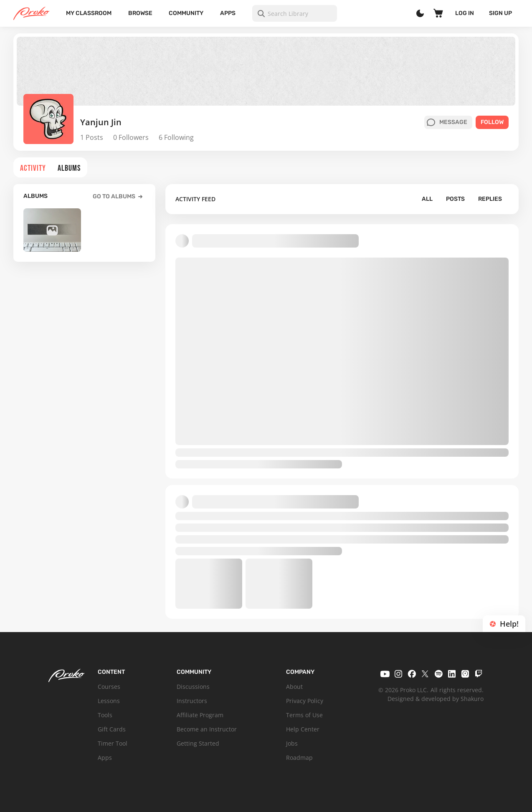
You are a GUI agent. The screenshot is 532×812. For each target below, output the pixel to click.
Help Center (303, 729)
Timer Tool (113, 743)
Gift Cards (112, 729)
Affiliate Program (200, 715)
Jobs (292, 743)
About (294, 687)
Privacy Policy (305, 701)
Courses (109, 687)
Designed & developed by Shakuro (436, 699)
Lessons (109, 701)
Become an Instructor (207, 729)
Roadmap (299, 758)
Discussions (193, 687)
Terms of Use (304, 715)
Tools (105, 715)
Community (186, 13)
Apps (228, 13)
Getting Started (198, 743)
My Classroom (89, 13)
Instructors (192, 701)
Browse (140, 13)
